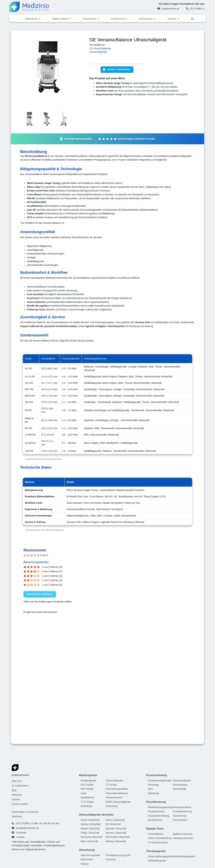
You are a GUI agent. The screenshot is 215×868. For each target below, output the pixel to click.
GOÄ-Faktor (87, 859)
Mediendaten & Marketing (25, 812)
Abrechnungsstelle (90, 855)
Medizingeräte (31, 19)
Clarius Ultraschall (115, 820)
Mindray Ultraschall (116, 841)
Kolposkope (112, 806)
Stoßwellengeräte (157, 861)
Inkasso (85, 864)
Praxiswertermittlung (158, 816)
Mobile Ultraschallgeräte (118, 802)
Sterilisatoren (88, 797)
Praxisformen (180, 816)
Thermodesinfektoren (117, 793)
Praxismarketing (157, 775)
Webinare (17, 795)
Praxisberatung (118, 19)
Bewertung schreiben (40, 594)
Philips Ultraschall (90, 833)
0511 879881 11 (197, 9)
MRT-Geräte (87, 789)
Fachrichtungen (146, 19)
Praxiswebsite (180, 785)
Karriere (16, 799)
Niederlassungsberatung (161, 807)
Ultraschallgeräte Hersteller (96, 815)
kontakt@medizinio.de (27, 828)
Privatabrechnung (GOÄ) (119, 855)
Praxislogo (153, 785)
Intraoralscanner (114, 797)
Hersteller (172, 19)
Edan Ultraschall (89, 841)
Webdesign (154, 793)
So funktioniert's (20, 786)
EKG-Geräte (87, 785)
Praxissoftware (90, 19)
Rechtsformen (155, 820)
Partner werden (20, 804)
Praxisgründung (156, 811)
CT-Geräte (111, 785)
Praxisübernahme (182, 807)
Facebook (21, 833)
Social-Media (180, 789)
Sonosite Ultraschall (116, 829)
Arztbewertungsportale (160, 780)
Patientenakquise (182, 780)
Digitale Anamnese (183, 834)
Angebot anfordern (116, 69)
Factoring (111, 859)
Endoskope (87, 806)
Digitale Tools (155, 829)
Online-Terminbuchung (160, 838)
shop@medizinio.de (170, 9)
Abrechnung (87, 850)
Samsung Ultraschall (91, 837)
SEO (150, 789)
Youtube (20, 837)
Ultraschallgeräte (98, 52)
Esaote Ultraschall (90, 829)
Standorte (17, 816)
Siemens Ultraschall (116, 833)
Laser (84, 793)
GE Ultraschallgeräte (100, 48)
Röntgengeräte (88, 780)
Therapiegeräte (156, 851)
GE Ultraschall (113, 824)
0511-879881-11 (24, 823)
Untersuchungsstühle (117, 789)
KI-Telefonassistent (158, 842)
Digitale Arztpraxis (60, 19)
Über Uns (17, 781)
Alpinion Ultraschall (91, 824)
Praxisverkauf (180, 820)
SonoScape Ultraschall (118, 837)
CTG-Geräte (87, 802)
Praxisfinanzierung (182, 811)
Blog (14, 790)
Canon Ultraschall (90, 820)
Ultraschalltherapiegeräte (161, 856)
